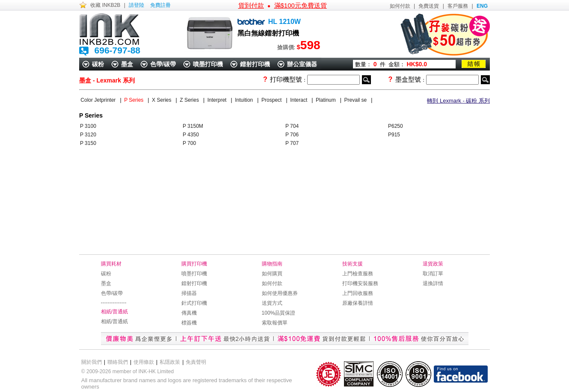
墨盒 (127, 64)
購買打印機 (194, 264)
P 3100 (88, 126)
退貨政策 (433, 264)
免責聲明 (196, 362)
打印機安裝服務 (360, 283)
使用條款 (144, 362)
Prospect (272, 100)
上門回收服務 (358, 293)
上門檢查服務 (358, 274)
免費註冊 (160, 5)
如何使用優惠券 (280, 293)
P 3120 (88, 135)
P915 (394, 135)
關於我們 (92, 362)
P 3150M (193, 126)
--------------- (114, 303)
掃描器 (189, 293)
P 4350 (191, 135)
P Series (135, 100)
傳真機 (189, 313)
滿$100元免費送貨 (301, 5)
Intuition (245, 100)
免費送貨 (429, 6)
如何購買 (272, 274)
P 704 (292, 126)
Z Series (190, 100)
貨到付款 (251, 5)
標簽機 (189, 323)
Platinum (327, 100)
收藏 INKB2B (105, 5)
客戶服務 (458, 6)
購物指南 (272, 264)
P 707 (292, 143)
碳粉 (98, 64)
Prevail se (356, 100)
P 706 (292, 135)
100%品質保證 (279, 313)
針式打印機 (194, 303)
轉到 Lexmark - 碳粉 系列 (458, 101)
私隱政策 (170, 362)
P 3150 (88, 143)
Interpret (218, 100)
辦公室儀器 (302, 64)
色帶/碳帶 (163, 64)
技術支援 (353, 264)
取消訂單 (433, 274)
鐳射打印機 (255, 64)
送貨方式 (272, 303)
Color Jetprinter (99, 100)
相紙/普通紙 (114, 312)
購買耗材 (111, 264)
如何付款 (400, 6)
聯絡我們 (118, 362)
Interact (299, 100)
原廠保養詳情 (358, 303)
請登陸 (136, 5)
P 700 (189, 143)
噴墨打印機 (208, 64)
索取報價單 (275, 323)
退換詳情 (433, 283)
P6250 (396, 126)
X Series (162, 100)
